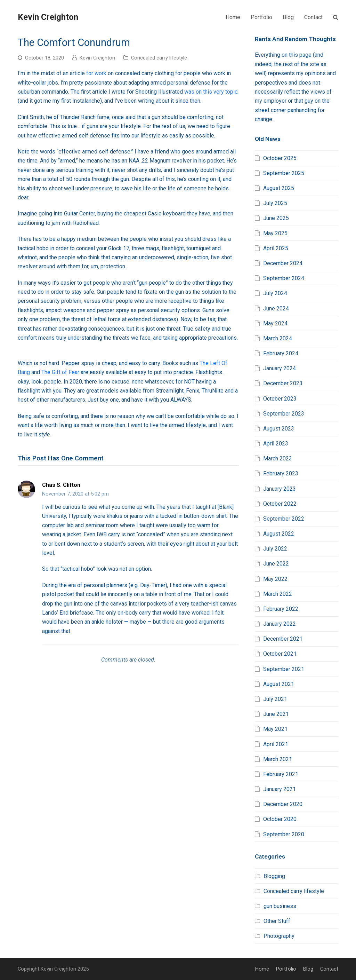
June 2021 (276, 714)
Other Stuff (277, 921)
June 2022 (276, 564)
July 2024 (275, 293)
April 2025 (276, 248)
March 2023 (278, 459)
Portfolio (286, 969)
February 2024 (281, 353)
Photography (279, 936)
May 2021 (275, 729)
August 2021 (279, 684)
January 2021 (280, 789)
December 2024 (283, 263)
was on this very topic (211, 92)
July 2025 (275, 203)
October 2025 (280, 158)
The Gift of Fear (60, 372)
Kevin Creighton (48, 17)
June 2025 (276, 218)
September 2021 (284, 669)
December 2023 (283, 383)
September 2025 (284, 173)
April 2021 (276, 744)
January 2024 (280, 368)
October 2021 (280, 654)
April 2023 (276, 444)
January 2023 (280, 489)
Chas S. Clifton (61, 485)
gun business (280, 906)
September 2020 (284, 834)
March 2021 (278, 759)
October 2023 (280, 399)
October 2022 (280, 504)
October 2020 (280, 819)
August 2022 (279, 534)
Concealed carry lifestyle (159, 58)
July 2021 (275, 699)
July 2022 (275, 549)
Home (262, 969)
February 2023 (281, 473)
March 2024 (278, 338)
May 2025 (275, 233)
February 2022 (281, 609)
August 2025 (279, 188)
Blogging (274, 876)
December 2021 (283, 639)
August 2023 (279, 429)
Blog (308, 969)
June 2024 (276, 309)
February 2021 (281, 774)
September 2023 (284, 414)
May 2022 (275, 579)
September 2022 (284, 519)
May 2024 (275, 323)
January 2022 (280, 624)
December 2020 (283, 804)
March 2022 (278, 594)
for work (96, 73)
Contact (329, 969)
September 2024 (284, 278)
